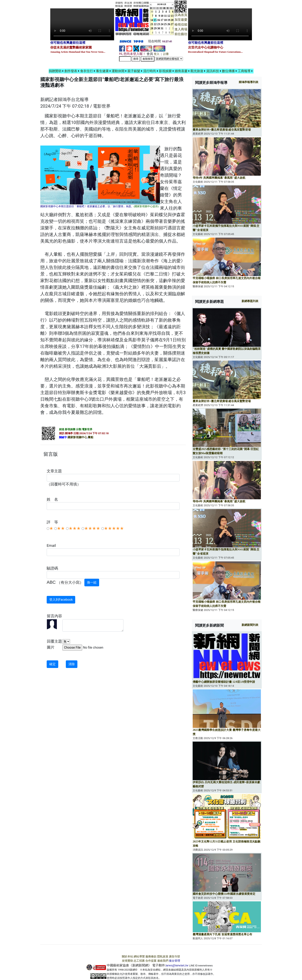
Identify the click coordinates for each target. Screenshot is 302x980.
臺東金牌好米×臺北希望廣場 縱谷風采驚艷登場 (222, 130)
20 (172, 20)
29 (155, 28)
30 (159, 28)
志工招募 (139, 961)
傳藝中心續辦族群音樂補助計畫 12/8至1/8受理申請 (224, 682)
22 (155, 24)
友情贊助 (127, 961)
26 (169, 24)
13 (172, 16)
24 (162, 24)
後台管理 (175, 961)
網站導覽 (139, 957)
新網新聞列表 (250, 625)
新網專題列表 (250, 301)
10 (162, 16)
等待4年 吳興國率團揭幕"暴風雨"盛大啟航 (219, 178)
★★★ (75, 528)
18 (165, 20)
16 (159, 20)
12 (169, 16)
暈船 (91, 437)
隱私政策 (163, 957)
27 (172, 24)
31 (162, 28)
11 (165, 16)
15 (155, 20)
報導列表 (249, 82)
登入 (157, 54)
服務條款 (151, 957)
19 (169, 20)
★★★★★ (114, 528)
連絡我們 (163, 961)
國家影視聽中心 (77, 437)
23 (159, 24)
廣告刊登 (175, 957)
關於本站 (127, 957)
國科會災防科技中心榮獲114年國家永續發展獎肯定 (224, 894)
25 (165, 24)
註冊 (166, 54)
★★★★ (92, 528)
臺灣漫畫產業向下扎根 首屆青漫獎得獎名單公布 (222, 934)
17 (162, 20)
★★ (61, 528)
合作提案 (151, 961)
